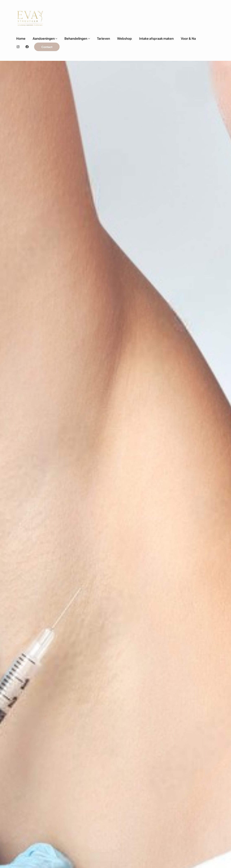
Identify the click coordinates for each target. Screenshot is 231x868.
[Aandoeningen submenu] (56, 38)
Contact (47, 47)
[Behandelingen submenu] (89, 38)
